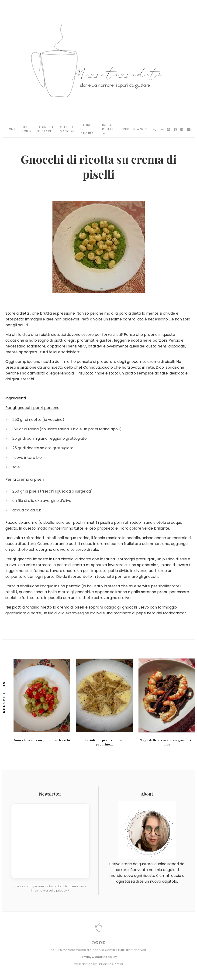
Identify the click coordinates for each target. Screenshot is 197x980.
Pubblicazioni (136, 129)
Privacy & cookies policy (99, 956)
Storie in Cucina (87, 129)
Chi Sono (26, 129)
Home (11, 129)
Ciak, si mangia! (67, 129)
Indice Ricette (109, 129)
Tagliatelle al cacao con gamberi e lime (167, 742)
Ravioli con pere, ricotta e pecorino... (104, 742)
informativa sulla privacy (49, 890)
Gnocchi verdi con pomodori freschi (42, 740)
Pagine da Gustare (45, 129)
